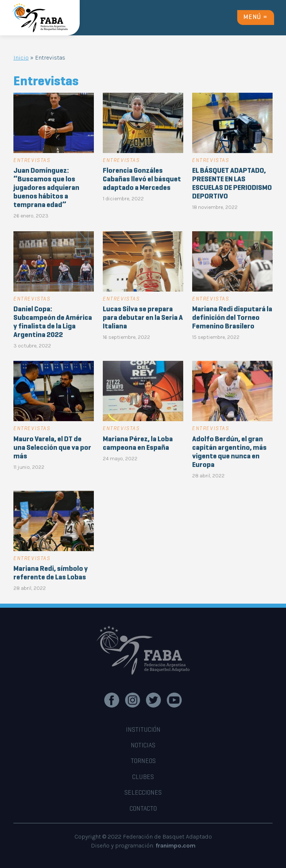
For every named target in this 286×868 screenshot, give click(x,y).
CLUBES (143, 778)
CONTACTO (143, 809)
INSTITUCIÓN (143, 730)
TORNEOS (143, 762)
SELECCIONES (143, 793)
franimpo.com (176, 845)
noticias (143, 746)
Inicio (21, 58)
